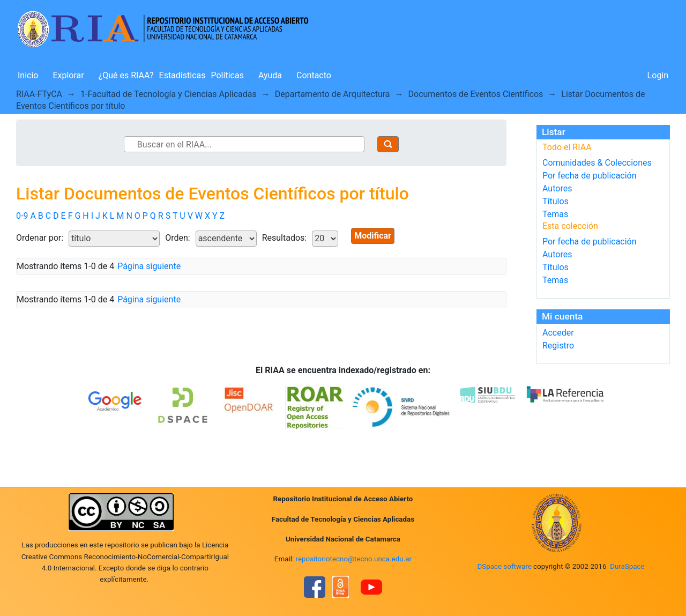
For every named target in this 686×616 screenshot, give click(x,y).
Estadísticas (182, 75)
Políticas (228, 75)
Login (658, 75)
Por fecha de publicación (590, 176)
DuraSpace (627, 566)
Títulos (555, 201)
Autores (557, 188)
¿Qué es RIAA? (126, 75)
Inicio (28, 75)
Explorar (68, 75)
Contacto (314, 75)
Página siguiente (149, 266)
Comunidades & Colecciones (597, 163)
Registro (558, 346)
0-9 (22, 216)
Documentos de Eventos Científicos (476, 94)
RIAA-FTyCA (39, 94)
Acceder (558, 333)
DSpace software (504, 566)
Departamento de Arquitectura (333, 94)
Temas (555, 214)
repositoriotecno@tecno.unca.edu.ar (354, 559)
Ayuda (270, 75)
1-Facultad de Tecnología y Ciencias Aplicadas (169, 94)
